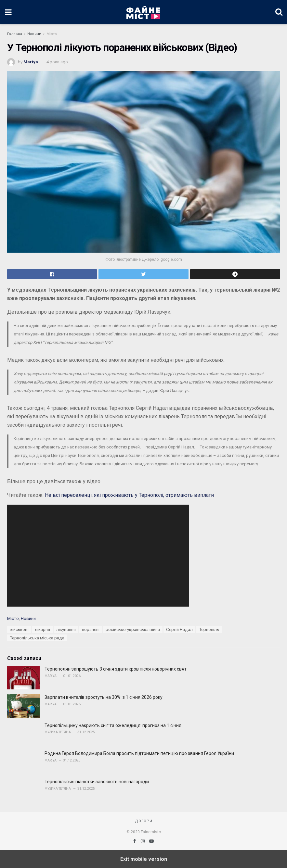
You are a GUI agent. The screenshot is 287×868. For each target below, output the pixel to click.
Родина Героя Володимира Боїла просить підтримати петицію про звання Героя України (139, 753)
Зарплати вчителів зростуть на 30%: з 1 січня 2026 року (104, 697)
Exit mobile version (144, 859)
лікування (66, 629)
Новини (34, 34)
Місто (52, 34)
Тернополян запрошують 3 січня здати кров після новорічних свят (116, 669)
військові (19, 629)
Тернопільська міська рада (37, 638)
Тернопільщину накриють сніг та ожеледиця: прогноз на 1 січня (113, 725)
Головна (15, 34)
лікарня (42, 629)
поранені (91, 629)
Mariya (31, 62)
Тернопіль (209, 629)
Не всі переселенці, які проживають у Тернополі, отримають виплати (129, 495)
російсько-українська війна (133, 629)
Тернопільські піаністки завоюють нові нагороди (97, 782)
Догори (144, 821)
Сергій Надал (179, 629)
